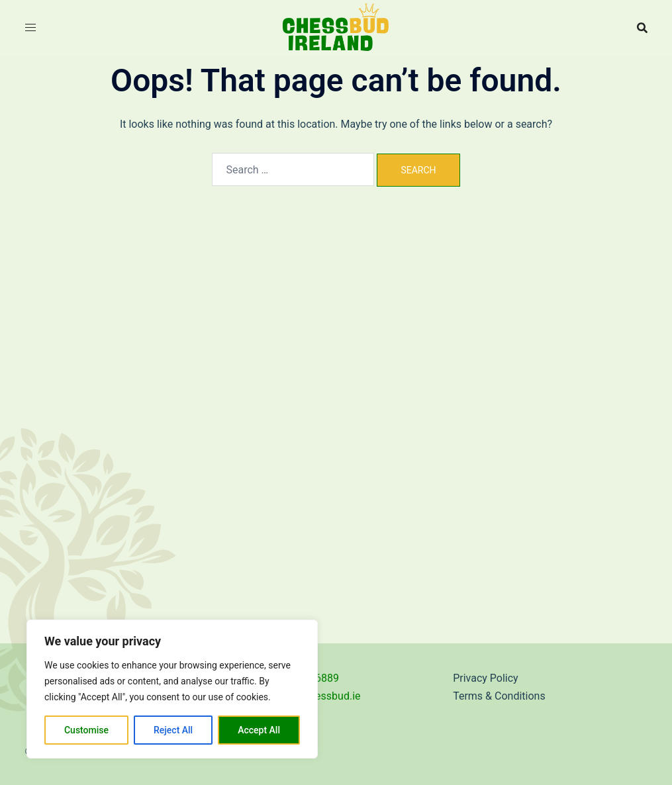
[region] (172, 689)
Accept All (259, 730)
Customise (86, 730)
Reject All (173, 730)
